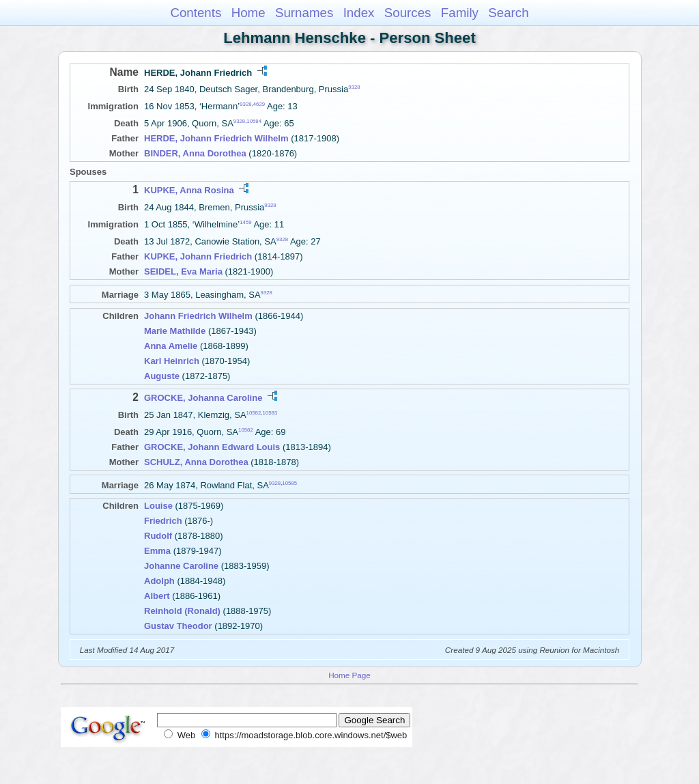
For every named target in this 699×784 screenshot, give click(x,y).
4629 (259, 104)
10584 (254, 121)
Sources (408, 13)
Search (508, 13)
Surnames (304, 13)
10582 (254, 412)
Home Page (349, 675)
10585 (289, 482)
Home (248, 13)
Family (460, 13)
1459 (245, 222)
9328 (354, 87)
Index (359, 13)
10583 (270, 412)
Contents (196, 13)
